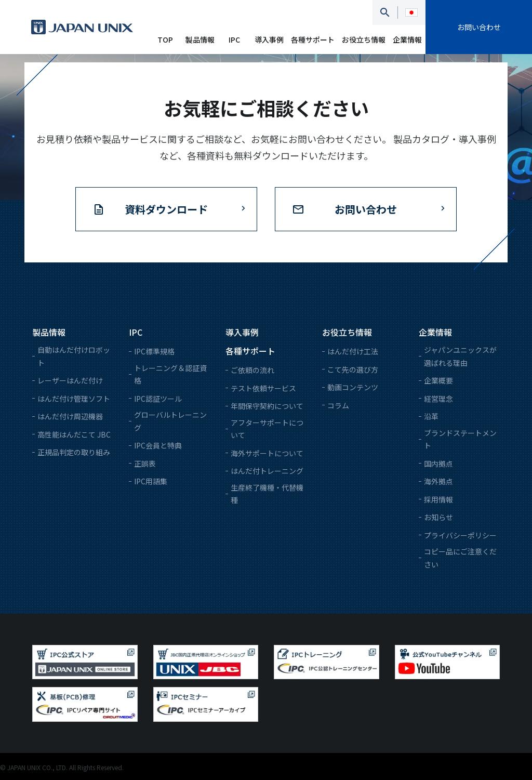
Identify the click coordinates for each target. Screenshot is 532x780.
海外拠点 (438, 481)
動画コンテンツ (353, 387)
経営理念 (438, 399)
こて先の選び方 (353, 369)
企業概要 (438, 380)
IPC (234, 39)
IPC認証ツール (158, 399)
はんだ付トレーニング (267, 471)
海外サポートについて (267, 453)
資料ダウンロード (166, 209)
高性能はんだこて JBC (74, 434)
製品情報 (200, 39)
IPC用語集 (151, 481)
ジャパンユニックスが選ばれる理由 (460, 356)
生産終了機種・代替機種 (267, 494)
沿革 (431, 416)
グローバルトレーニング (170, 421)
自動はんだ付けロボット (74, 356)
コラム (338, 405)
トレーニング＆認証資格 (170, 374)
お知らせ (438, 517)
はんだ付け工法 (353, 351)
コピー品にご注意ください (460, 558)
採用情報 (438, 499)
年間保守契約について (267, 406)
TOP (165, 39)
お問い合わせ (479, 27)
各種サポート (313, 39)
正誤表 (145, 464)
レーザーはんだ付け (70, 380)
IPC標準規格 (154, 351)
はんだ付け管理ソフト (74, 399)
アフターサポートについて (267, 429)
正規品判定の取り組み (74, 452)
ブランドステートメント (460, 439)
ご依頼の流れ (252, 370)
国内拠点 (438, 464)
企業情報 (407, 39)
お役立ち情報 (364, 39)
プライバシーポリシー (460, 535)
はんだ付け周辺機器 (70, 416)
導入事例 (269, 39)
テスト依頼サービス (263, 388)
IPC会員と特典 (158, 445)
